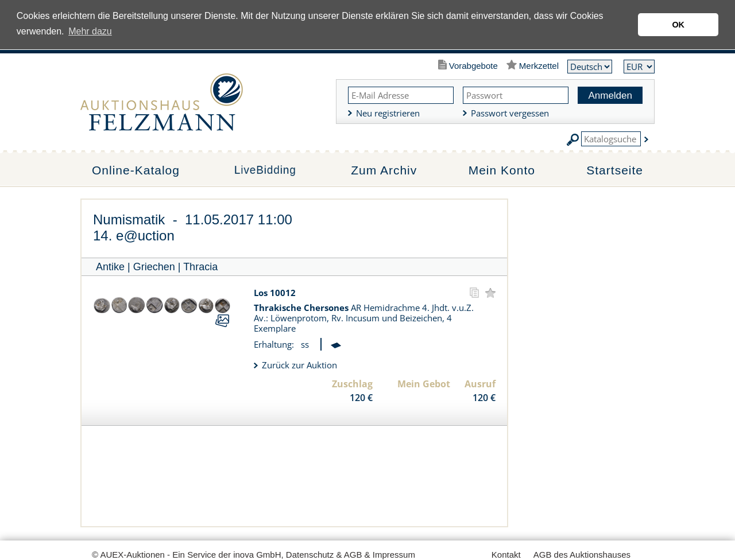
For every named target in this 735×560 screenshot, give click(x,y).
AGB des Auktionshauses (582, 555)
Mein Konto (502, 170)
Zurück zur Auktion (299, 365)
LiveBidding (265, 171)
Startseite (615, 170)
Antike (110, 267)
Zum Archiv (384, 170)
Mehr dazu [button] (90, 31)
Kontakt (506, 555)
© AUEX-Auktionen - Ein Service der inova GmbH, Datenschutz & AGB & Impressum (254, 555)
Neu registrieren (388, 113)
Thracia (200, 267)
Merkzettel (539, 66)
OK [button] (678, 25)
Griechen (154, 267)
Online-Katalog (136, 170)
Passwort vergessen (510, 113)
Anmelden (610, 96)
